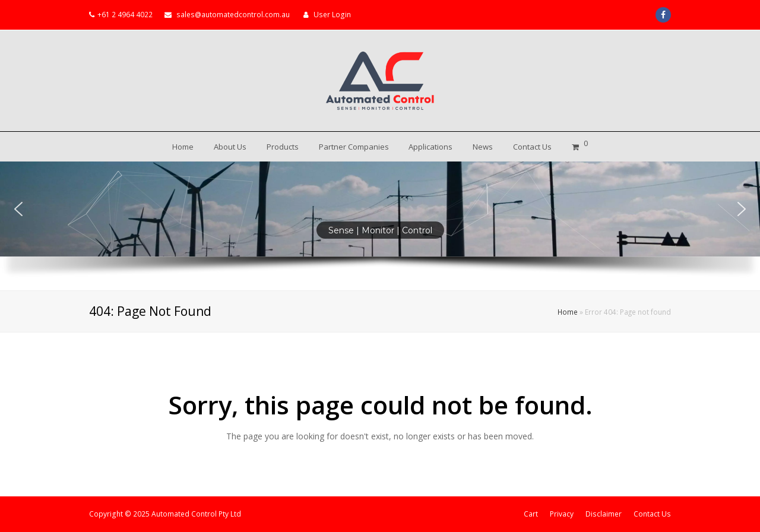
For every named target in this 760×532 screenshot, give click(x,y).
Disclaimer (604, 514)
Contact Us (652, 514)
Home (568, 312)
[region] (380, 226)
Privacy (562, 514)
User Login (332, 15)
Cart (531, 514)
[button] (18, 209)
